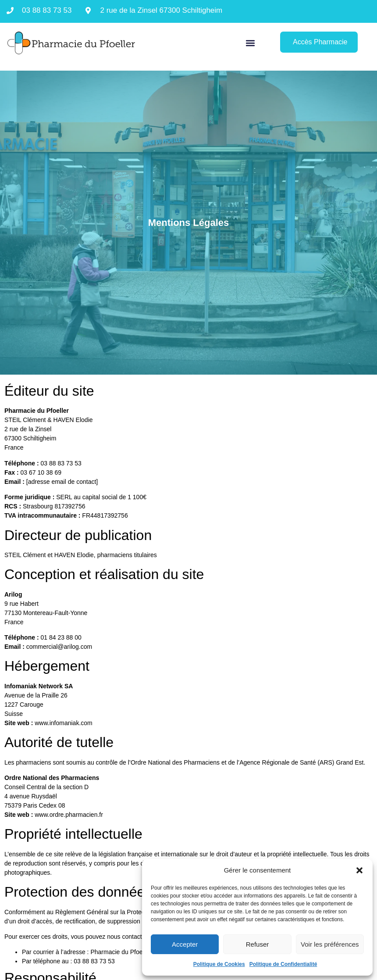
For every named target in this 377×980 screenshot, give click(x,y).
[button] (359, 870)
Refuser (258, 944)
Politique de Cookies (219, 964)
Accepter (185, 944)
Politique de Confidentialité (283, 964)
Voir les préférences (330, 944)
